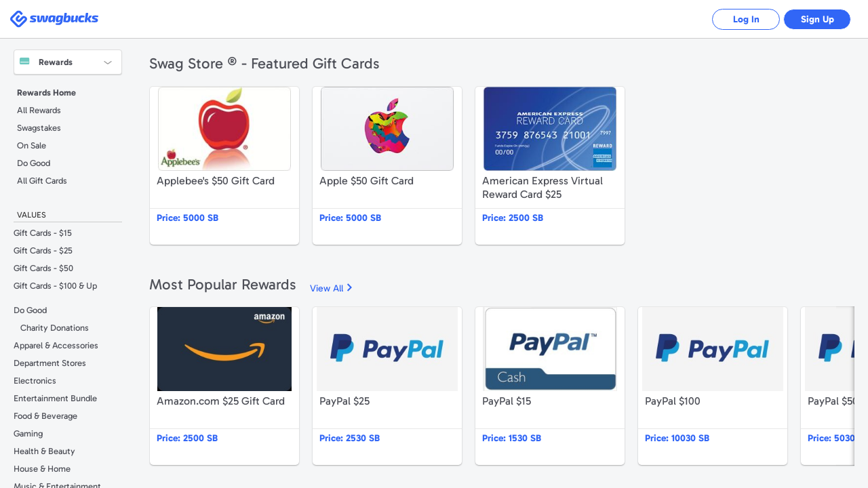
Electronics (35, 381)
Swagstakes (39, 128)
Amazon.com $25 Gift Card (224, 386)
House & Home (42, 469)
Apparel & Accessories (56, 345)
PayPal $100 (713, 386)
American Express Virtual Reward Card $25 (550, 166)
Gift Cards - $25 (43, 250)
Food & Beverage (45, 416)
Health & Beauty (44, 451)
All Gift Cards (42, 181)
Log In (746, 19)
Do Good (34, 163)
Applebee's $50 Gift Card (224, 166)
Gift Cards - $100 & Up (55, 286)
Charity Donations (55, 328)
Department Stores (50, 363)
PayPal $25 (387, 386)
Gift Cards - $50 (43, 268)
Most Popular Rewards (223, 284)
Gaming (28, 433)
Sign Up (817, 19)
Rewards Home (46, 93)
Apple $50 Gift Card (387, 166)
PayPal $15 (550, 386)
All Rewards (39, 110)
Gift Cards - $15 (43, 233)
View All (327, 288)
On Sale (32, 145)
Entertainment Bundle (55, 398)
